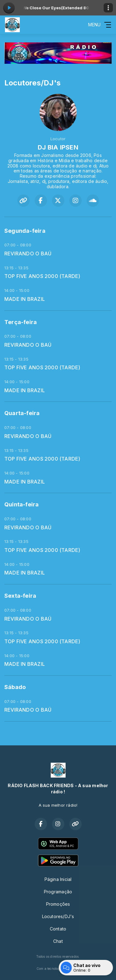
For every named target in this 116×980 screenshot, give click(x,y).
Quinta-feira (22, 504)
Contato (58, 929)
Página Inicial (58, 879)
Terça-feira (21, 322)
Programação (58, 892)
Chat (58, 941)
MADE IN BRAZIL (25, 299)
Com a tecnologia (58, 969)
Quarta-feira (22, 413)
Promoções (58, 904)
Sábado (15, 687)
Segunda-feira (25, 231)
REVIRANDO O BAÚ (28, 254)
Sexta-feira (20, 596)
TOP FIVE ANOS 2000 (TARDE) (42, 276)
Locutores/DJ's (58, 916)
